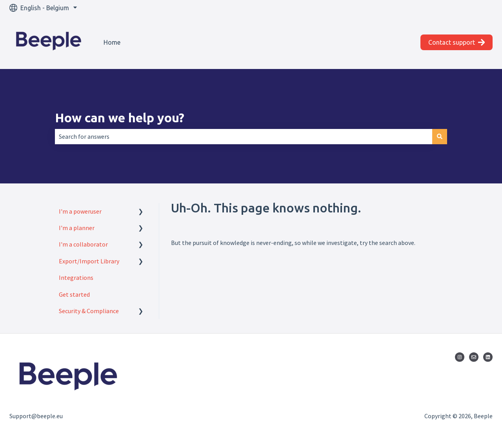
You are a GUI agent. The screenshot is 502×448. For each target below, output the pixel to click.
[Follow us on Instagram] (460, 357)
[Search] (440, 136)
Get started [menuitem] (74, 294)
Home (112, 42)
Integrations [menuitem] (76, 278)
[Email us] (474, 357)
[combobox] (244, 136)
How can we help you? (120, 118)
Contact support (457, 42)
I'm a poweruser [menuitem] (80, 211)
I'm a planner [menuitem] (77, 228)
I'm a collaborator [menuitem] (83, 244)
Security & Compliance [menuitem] (89, 311)
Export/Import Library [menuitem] (89, 261)
